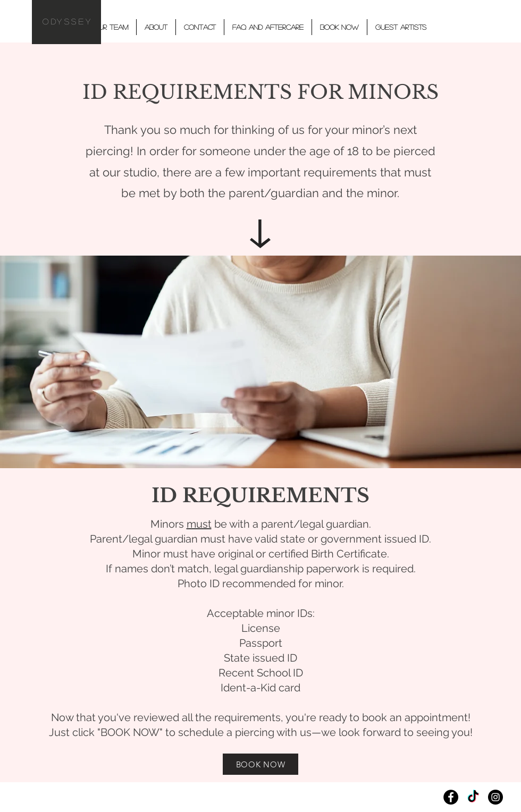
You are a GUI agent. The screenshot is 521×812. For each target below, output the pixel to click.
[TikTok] (473, 797)
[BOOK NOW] (260, 764)
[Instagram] (495, 797)
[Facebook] (451, 797)
